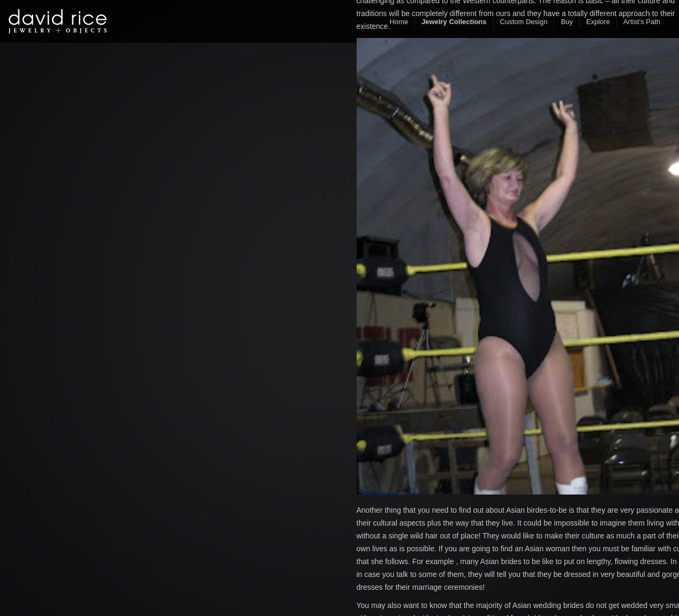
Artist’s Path (642, 22)
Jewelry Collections (454, 22)
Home (399, 22)
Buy (567, 22)
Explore (598, 22)
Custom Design (524, 22)
